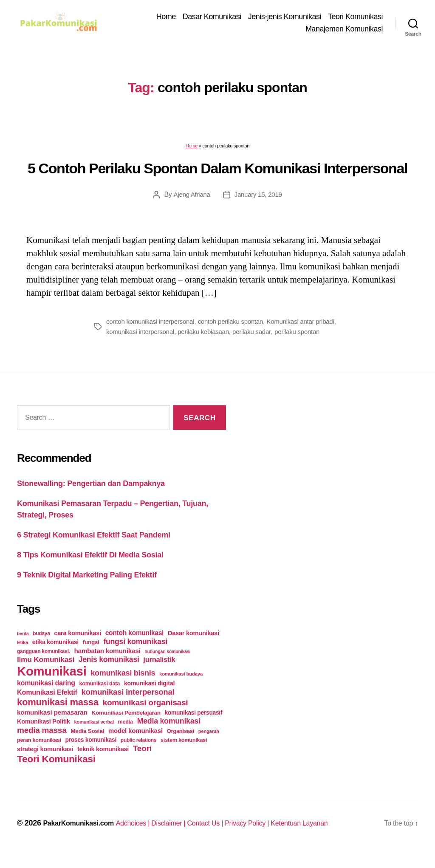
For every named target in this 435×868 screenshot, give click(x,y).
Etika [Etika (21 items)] (23, 656)
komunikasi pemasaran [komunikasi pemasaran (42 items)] (52, 725)
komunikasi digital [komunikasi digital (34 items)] (149, 696)
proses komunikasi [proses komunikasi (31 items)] (91, 753)
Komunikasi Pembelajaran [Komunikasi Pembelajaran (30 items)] (126, 726)
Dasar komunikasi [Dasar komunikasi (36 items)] (193, 646)
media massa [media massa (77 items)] (42, 743)
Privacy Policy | (274, 836)
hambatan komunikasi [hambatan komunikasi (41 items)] (107, 664)
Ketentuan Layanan (332, 836)
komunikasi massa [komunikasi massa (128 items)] (58, 715)
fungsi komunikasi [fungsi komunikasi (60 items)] (135, 655)
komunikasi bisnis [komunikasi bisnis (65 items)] (123, 686)
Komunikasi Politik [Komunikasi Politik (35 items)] (44, 735)
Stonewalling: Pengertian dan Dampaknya (91, 497)
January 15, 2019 (259, 197)
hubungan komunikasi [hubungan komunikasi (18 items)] (167, 664)
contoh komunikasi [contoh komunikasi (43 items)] (135, 646)
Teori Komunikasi (355, 18)
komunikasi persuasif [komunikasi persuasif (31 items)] (193, 726)
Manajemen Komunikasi (344, 30)
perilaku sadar (284, 334)
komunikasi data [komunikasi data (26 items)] (100, 697)
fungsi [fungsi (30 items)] (91, 655)
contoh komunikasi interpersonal (153, 324)
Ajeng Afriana (190, 197)
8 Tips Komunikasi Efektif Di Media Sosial (90, 568)
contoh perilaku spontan (238, 324)
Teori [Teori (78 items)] (142, 762)
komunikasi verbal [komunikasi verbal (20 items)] (94, 735)
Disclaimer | (185, 836)
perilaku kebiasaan (233, 334)
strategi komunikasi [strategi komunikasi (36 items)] (45, 762)
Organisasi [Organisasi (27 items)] (181, 744)
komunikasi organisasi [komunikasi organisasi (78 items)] (145, 716)
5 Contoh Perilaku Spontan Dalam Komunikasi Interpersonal (217, 171)
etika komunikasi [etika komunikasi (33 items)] (55, 655)
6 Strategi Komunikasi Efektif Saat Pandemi (94, 548)
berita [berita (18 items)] (23, 647)
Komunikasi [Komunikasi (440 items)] (52, 684)
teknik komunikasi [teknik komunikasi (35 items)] (103, 762)
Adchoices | (145, 836)
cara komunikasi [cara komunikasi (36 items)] (78, 646)
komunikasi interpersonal (166, 334)
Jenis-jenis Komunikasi (285, 18)
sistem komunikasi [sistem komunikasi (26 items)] (184, 753)
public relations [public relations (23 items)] (138, 753)
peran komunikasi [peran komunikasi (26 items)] (39, 753)
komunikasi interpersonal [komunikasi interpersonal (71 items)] (128, 705)
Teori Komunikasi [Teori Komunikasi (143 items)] (56, 772)
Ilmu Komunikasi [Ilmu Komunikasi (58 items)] (46, 673)
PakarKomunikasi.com (83, 836)
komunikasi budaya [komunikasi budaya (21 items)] (181, 687)
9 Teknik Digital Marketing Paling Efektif (87, 588)
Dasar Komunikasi (212, 18)
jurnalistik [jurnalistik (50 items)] (159, 673)
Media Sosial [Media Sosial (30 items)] (87, 744)
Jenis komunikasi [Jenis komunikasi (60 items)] (109, 673)
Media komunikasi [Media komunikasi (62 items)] (169, 734)
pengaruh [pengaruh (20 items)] (209, 744)
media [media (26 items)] (126, 735)
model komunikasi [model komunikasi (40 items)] (136, 744)
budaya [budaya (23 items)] (41, 647)
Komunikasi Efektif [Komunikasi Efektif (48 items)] (47, 705)
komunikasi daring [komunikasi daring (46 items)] (46, 696)
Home (166, 18)
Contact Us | (227, 836)
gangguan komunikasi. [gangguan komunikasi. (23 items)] (44, 664)
